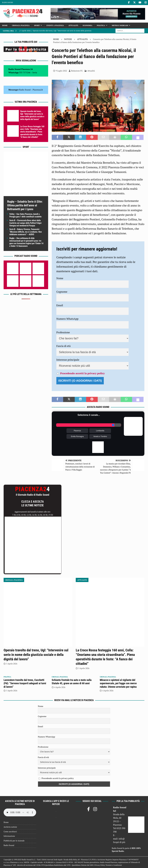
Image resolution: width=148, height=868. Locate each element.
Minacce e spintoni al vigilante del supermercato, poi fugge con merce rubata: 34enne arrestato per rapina (118, 683)
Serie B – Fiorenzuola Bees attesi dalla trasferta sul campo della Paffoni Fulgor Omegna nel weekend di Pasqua (26, 223)
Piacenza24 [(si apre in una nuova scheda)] (38, 90)
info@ (122, 839)
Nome (60, 278)
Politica (101, 25)
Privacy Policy (100, 865)
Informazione (9, 836)
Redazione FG (77, 71)
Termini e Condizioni (114, 865)
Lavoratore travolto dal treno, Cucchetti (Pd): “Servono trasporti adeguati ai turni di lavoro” (25, 683)
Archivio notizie (10, 827)
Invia (35, 72)
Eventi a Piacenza (55, 25)
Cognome (62, 292)
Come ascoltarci (10, 832)
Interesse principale (68, 360)
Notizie (68, 39)
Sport (37, 25)
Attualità (73, 25)
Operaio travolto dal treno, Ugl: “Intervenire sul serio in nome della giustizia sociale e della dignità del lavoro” (36, 655)
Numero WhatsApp (67, 319)
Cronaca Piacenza (21, 25)
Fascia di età (64, 346)
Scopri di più (119, 842)
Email (60, 305)
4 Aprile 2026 (60, 687)
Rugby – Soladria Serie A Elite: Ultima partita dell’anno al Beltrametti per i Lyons (25, 205)
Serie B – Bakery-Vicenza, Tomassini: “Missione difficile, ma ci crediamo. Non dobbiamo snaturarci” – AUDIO (26, 232)
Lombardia (100, 431)
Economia (87, 25)
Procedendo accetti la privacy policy (82, 373)
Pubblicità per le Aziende (14, 841)
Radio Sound (8, 2)
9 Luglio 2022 (61, 71)
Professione (63, 332)
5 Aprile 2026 (12, 664)
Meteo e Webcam (120, 25)
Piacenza (77, 431)
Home (5, 25)
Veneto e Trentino (100, 436)
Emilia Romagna (77, 436)
